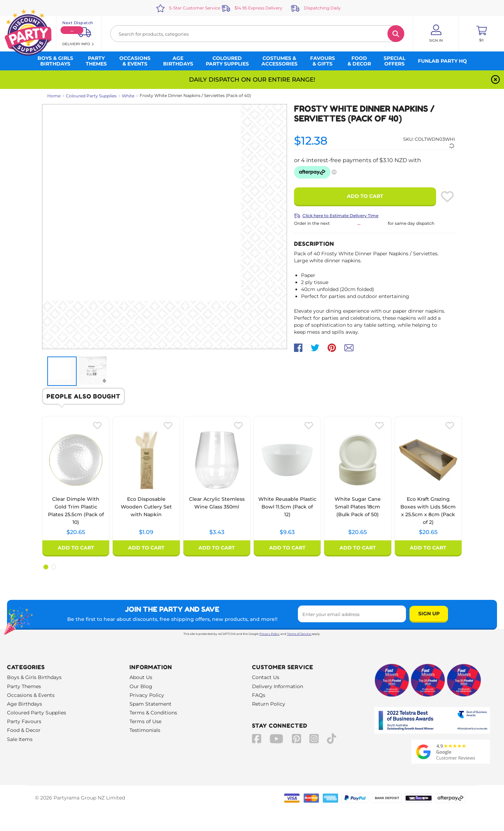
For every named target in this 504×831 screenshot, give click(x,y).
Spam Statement (150, 704)
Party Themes (24, 686)
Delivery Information (278, 686)
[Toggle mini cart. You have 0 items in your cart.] (481, 34)
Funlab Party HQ (442, 61)
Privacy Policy (269, 634)
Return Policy (269, 704)
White (128, 96)
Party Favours (24, 721)
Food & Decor (24, 730)
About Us (141, 677)
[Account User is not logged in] (436, 34)
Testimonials (145, 730)
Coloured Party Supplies (91, 96)
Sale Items (20, 739)
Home (54, 96)
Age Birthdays (24, 704)
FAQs (259, 695)
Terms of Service (299, 634)
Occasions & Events (31, 695)
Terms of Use (145, 721)
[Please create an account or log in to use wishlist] (447, 196)
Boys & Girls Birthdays (34, 677)
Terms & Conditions (153, 713)
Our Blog (141, 686)
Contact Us (266, 677)
